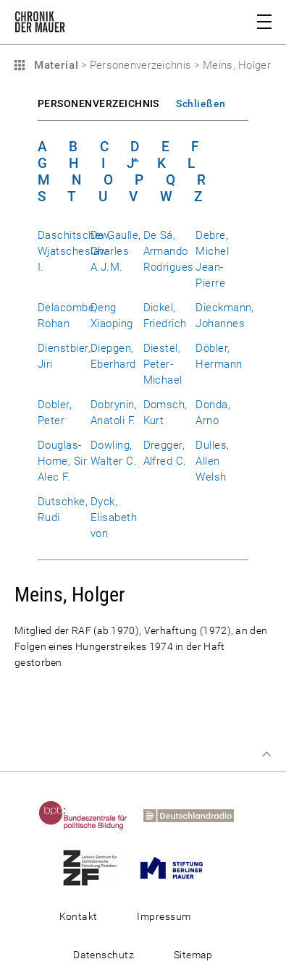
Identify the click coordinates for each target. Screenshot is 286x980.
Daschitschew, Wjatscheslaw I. (74, 251)
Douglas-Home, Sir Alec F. (62, 461)
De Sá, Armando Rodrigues (169, 251)
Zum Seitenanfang (266, 754)
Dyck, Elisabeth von (114, 518)
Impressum (164, 916)
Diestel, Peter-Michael (163, 364)
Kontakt (79, 916)
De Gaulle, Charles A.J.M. (116, 251)
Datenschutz (104, 955)
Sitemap (193, 955)
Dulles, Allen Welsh (212, 461)
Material (54, 65)
